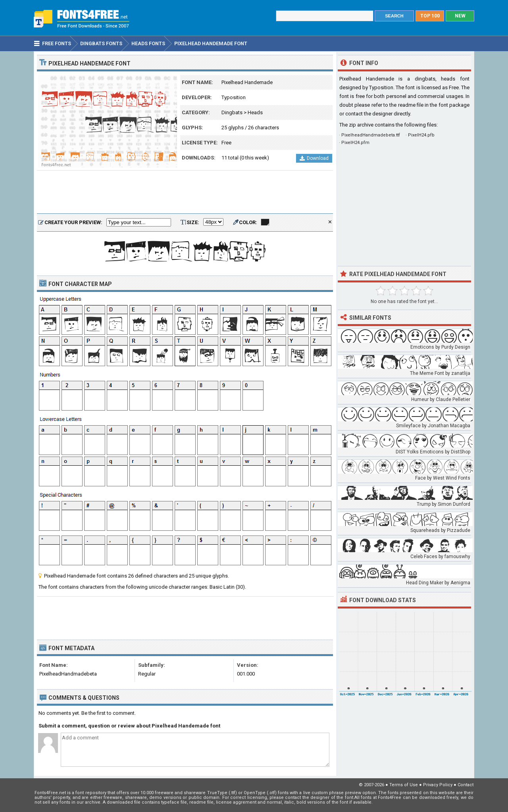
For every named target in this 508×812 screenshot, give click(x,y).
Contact (466, 785)
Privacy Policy (438, 785)
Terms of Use (404, 785)
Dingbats (232, 112)
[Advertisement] (185, 192)
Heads (255, 112)
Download (314, 158)
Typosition (234, 97)
